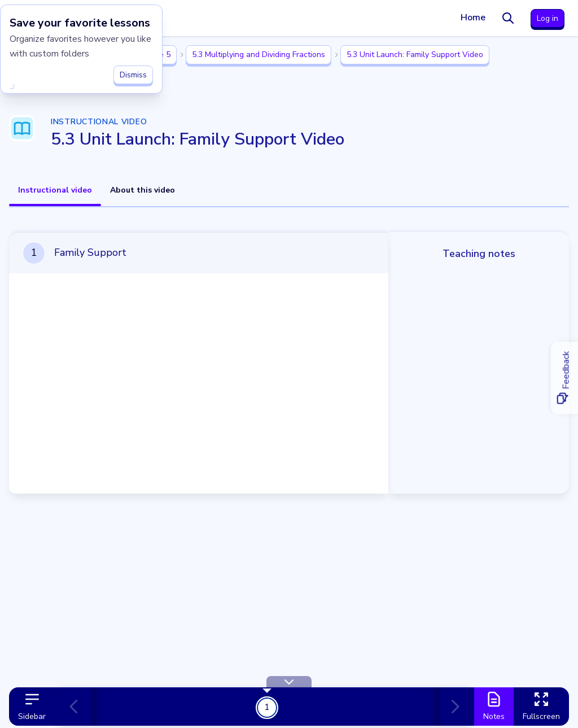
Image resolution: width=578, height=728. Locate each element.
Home (473, 18)
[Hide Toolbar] (289, 682)
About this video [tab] (143, 190)
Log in (548, 18)
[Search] (508, 18)
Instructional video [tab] (55, 190)
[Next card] (453, 707)
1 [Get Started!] (267, 707)
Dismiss (133, 74)
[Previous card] (78, 707)
